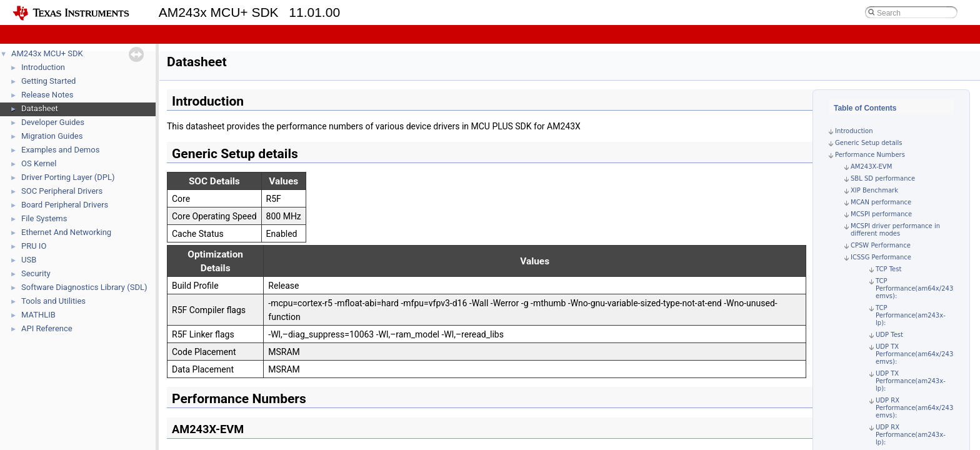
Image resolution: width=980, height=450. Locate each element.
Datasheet (40, 108)
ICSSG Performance (881, 257)
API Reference (47, 328)
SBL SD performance (883, 178)
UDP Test (889, 335)
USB (29, 260)
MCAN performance (881, 202)
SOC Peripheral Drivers (62, 191)
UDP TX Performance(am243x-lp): (911, 381)
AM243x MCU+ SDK (47, 53)
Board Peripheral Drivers (65, 205)
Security (36, 273)
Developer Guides (53, 122)
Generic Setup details (869, 143)
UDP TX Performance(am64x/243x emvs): (916, 354)
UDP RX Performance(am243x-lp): (911, 435)
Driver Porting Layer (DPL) (68, 177)
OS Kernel (39, 163)
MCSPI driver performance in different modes (895, 230)
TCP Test (888, 269)
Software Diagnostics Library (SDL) (84, 287)
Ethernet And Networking (66, 232)
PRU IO (34, 246)
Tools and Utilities (53, 301)
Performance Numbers (870, 155)
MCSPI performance (881, 214)
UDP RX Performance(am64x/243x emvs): (916, 408)
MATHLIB (38, 315)
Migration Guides (52, 136)
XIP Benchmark (874, 190)
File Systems (44, 218)
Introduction (43, 67)
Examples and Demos (60, 150)
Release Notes (47, 95)
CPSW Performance (881, 245)
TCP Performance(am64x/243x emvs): (916, 288)
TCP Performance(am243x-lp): (911, 315)
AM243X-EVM (871, 167)
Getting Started (48, 81)
